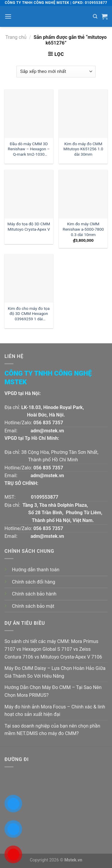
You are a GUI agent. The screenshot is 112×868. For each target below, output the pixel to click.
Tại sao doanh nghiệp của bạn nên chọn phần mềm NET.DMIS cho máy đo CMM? (52, 730)
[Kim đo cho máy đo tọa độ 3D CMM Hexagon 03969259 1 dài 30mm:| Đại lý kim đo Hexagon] (29, 278)
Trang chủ (16, 37)
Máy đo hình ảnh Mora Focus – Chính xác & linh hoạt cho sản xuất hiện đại (55, 711)
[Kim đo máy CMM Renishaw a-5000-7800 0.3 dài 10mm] (83, 194)
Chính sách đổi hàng (34, 582)
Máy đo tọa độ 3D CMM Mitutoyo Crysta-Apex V (29, 226)
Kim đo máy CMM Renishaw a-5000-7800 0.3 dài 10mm (83, 229)
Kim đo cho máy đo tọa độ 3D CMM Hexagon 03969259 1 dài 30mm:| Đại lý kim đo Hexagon (29, 314)
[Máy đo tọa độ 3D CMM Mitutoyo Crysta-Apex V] (29, 194)
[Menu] (8, 16)
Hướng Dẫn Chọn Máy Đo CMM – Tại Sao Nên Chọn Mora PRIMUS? (53, 691)
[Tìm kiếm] (95, 16)
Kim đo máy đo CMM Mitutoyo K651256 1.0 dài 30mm (83, 149)
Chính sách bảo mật (33, 606)
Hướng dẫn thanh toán (36, 570)
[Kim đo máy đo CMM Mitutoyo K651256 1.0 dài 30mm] (83, 114)
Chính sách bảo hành (34, 594)
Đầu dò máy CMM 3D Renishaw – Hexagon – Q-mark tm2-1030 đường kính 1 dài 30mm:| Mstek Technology (29, 150)
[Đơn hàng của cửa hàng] (56, 72)
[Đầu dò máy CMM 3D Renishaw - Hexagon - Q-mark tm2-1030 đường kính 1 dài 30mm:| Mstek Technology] (29, 114)
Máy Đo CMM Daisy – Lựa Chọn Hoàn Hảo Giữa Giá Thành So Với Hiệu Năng (55, 672)
